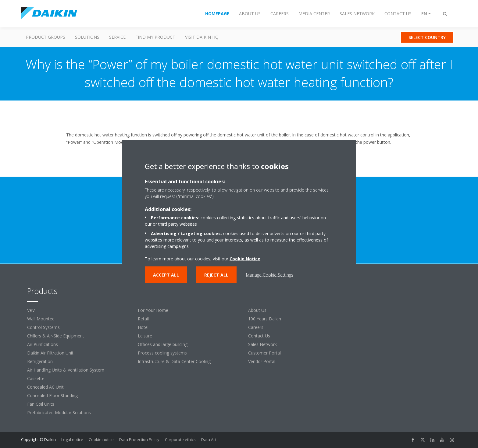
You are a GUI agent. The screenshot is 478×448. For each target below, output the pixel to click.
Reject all (216, 275)
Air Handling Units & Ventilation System (66, 370)
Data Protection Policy (139, 439)
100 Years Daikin (265, 319)
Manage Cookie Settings (270, 275)
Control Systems (43, 327)
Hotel (143, 327)
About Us (257, 310)
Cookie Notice (245, 258)
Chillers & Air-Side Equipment (56, 336)
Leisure (145, 336)
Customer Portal (264, 353)
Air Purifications (43, 344)
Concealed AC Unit (45, 387)
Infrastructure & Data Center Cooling (174, 361)
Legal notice (72, 439)
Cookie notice (101, 439)
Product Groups (46, 37)
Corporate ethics (180, 439)
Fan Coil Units (41, 404)
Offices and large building (163, 344)
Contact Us (259, 336)
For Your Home (153, 310)
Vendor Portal (262, 361)
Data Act (209, 439)
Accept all (166, 275)
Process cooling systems (162, 353)
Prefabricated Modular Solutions (59, 413)
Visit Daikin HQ (202, 37)
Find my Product (155, 37)
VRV (31, 310)
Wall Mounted (41, 319)
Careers (256, 327)
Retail (143, 319)
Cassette (36, 378)
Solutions (87, 37)
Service (117, 37)
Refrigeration (40, 361)
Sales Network (262, 344)
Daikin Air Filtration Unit (50, 353)
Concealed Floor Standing (52, 395)
